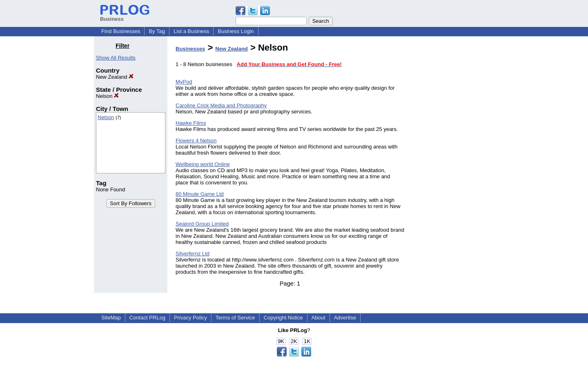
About (318, 318)
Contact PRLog (147, 318)
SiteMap (111, 318)
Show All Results (116, 58)
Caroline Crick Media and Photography (221, 105)
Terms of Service (235, 318)
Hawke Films (191, 123)
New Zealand (115, 77)
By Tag (157, 31)
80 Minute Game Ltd (200, 194)
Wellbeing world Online (203, 164)
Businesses (190, 49)
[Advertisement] (452, 165)
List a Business (191, 31)
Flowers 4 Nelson (196, 141)
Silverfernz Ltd (193, 254)
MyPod (184, 82)
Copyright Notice (283, 318)
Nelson (107, 96)
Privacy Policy (190, 318)
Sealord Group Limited (202, 224)
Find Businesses (121, 31)
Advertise (345, 318)
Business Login (236, 31)
